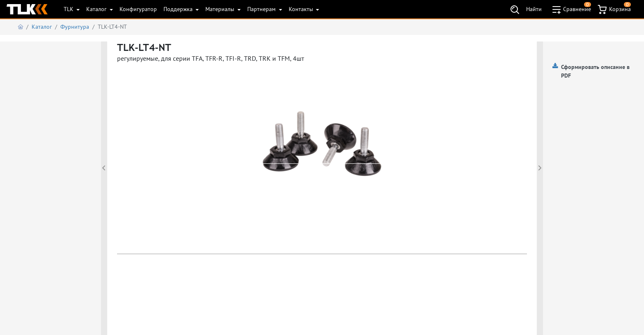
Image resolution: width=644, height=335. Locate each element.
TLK (69, 9)
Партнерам (262, 9)
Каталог (97, 9)
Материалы (221, 9)
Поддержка (179, 9)
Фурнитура (75, 27)
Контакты (302, 9)
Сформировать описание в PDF (595, 71)
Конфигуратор (138, 9)
